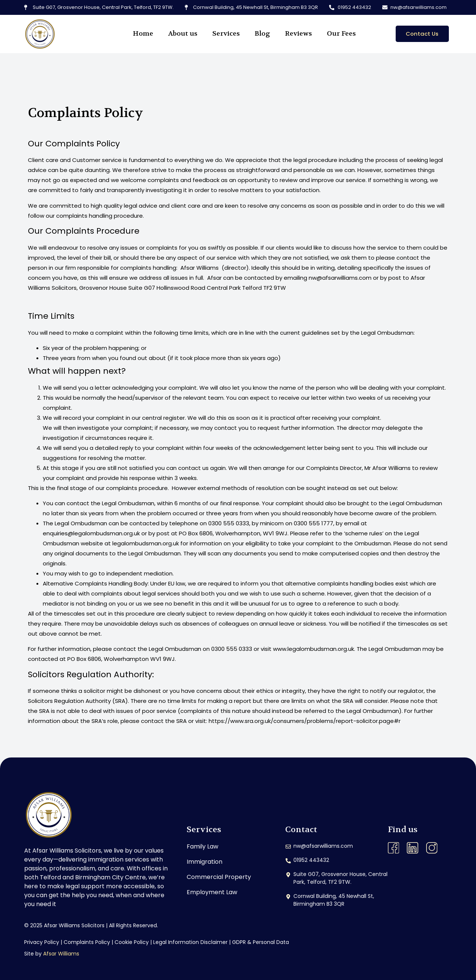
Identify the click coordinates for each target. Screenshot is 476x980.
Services (226, 34)
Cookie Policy (132, 942)
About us (183, 34)
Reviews (298, 34)
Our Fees (341, 34)
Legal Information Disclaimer (190, 942)
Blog (262, 34)
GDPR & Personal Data (260, 942)
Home (143, 34)
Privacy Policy (42, 942)
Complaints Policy (87, 942)
